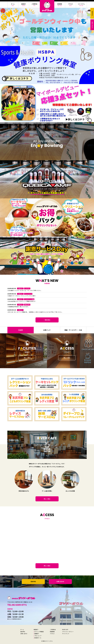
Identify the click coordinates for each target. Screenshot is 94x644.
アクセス (52, 634)
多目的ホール (38, 638)
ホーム (22, 629)
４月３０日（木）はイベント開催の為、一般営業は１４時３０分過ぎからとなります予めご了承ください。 (35, 312)
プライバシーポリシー (68, 632)
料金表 (21, 330)
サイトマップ (66, 634)
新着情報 (52, 632)
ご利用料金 (53, 629)
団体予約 (33, 581)
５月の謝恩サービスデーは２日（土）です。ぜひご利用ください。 (25, 290)
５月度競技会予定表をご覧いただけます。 (18, 307)
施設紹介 (36, 629)
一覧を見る (47, 320)
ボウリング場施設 (39, 632)
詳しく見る (27, 358)
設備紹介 (37, 634)
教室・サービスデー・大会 (73, 330)
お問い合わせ (60, 581)
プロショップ (38, 636)
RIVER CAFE (65, 629)
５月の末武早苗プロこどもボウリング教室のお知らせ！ (22, 301)
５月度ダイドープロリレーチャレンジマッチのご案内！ (22, 296)
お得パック (47, 330)
